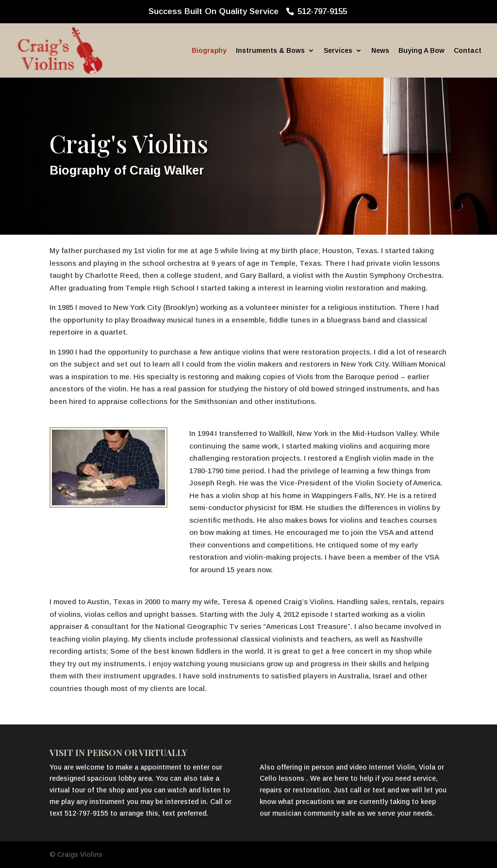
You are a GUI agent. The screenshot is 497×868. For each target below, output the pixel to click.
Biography (209, 51)
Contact (468, 51)
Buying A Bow (422, 51)
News (380, 51)
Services (338, 51)
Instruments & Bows (270, 51)
